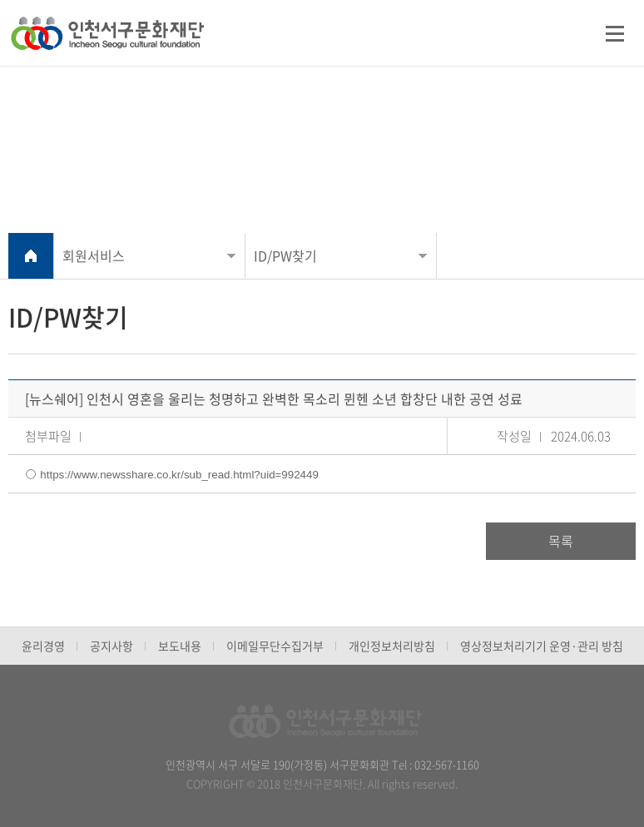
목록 (561, 541)
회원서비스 (94, 255)
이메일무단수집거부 (275, 646)
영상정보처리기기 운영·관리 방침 (542, 646)
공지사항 (111, 646)
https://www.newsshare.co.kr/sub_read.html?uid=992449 (179, 475)
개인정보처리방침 (392, 646)
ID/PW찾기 (285, 255)
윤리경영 (43, 646)
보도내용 (180, 646)
